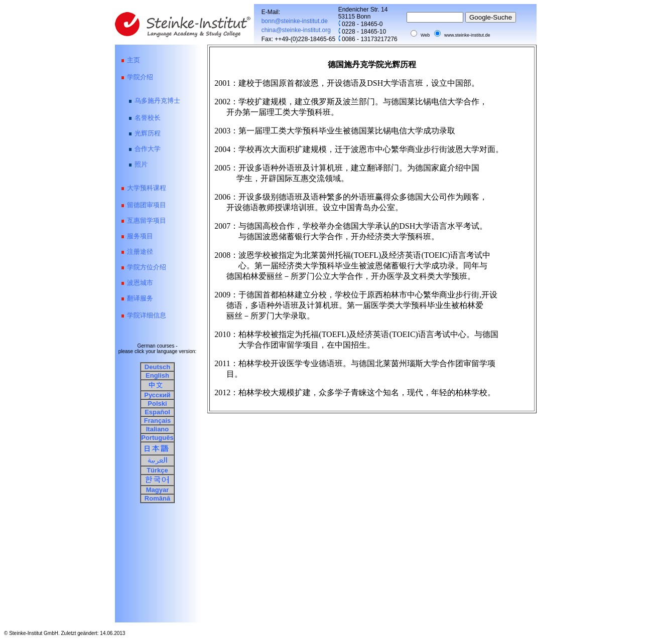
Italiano (158, 429)
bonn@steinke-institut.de (291, 21)
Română (157, 498)
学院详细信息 (147, 315)
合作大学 (148, 149)
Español (157, 412)
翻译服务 (140, 298)
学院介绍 (140, 77)
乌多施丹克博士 (157, 101)
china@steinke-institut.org (296, 30)
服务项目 (140, 236)
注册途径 (140, 252)
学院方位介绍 (147, 267)
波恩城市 (140, 283)
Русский (157, 395)
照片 (141, 164)
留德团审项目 (147, 205)
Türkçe (157, 470)
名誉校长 (148, 118)
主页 (134, 60)
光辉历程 (148, 133)
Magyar (158, 490)
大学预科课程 (147, 188)
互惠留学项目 (147, 220)
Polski (157, 404)
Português (157, 438)
